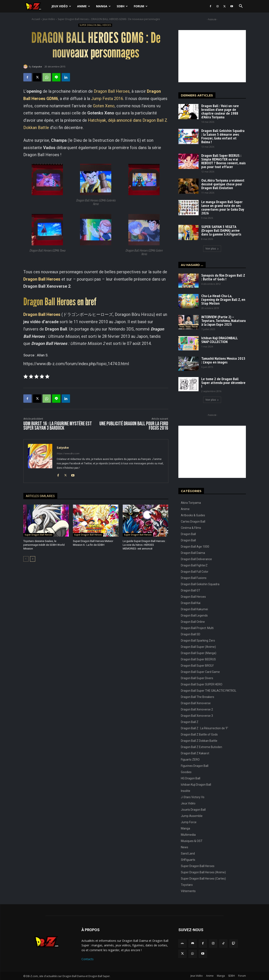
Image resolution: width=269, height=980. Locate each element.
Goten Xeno (104, 106)
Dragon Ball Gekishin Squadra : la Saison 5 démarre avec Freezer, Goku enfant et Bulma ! (223, 136)
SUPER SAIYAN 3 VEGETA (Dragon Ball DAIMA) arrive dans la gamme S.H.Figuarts (221, 230)
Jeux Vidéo (61, 6)
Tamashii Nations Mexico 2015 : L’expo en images (223, 360)
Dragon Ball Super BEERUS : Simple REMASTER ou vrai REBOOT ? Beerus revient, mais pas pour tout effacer (223, 161)
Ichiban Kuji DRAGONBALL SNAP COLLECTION (220, 340)
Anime (84, 6)
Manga (103, 6)
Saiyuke (37, 66)
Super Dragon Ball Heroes (73, 19)
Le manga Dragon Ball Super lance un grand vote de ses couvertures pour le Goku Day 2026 (223, 207)
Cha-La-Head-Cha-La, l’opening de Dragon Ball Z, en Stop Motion (223, 299)
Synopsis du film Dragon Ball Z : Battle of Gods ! (223, 277)
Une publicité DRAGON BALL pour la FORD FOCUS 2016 (134, 426)
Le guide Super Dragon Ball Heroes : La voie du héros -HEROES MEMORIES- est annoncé (144, 545)
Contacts (88, 959)
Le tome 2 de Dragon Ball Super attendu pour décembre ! (223, 383)
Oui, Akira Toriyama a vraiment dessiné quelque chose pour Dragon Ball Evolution (223, 184)
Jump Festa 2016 (107, 99)
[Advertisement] (212, 56)
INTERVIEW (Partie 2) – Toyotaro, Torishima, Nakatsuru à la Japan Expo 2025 (223, 321)
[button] (241, 7)
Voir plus (212, 249)
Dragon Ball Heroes (112, 91)
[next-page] (33, 559)
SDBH (122, 6)
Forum (141, 6)
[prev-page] (26, 559)
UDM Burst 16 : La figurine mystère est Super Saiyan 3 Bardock (58, 426)
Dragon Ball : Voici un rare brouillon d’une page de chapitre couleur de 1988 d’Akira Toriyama (220, 111)
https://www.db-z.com (68, 454)
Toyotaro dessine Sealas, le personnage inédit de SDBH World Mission (44, 545)
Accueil (36, 19)
